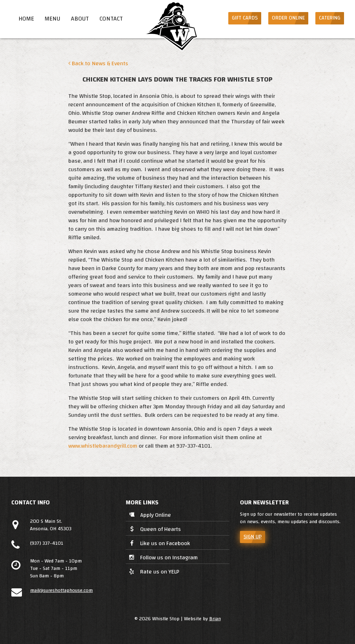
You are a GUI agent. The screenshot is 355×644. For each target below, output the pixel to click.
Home (26, 19)
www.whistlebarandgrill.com (103, 446)
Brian (215, 619)
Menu (52, 19)
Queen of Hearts (154, 530)
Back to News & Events (98, 63)
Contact (111, 19)
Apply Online (149, 516)
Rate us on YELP (153, 572)
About (80, 19)
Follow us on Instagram (163, 558)
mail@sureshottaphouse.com (61, 590)
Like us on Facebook (159, 544)
